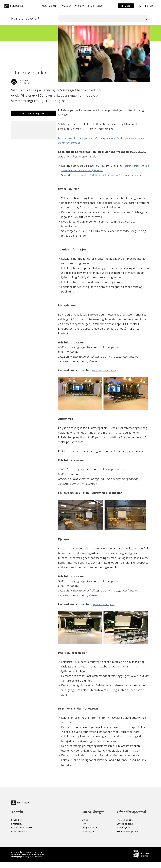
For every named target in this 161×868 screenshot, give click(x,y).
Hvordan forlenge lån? (129, 838)
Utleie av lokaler (20, 838)
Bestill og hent (125, 834)
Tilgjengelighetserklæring (37, 861)
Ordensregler (89, 838)
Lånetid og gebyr (126, 829)
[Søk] (104, 18)
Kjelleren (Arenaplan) (106, 609)
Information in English (23, 834)
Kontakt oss (18, 825)
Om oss (86, 825)
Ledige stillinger (90, 834)
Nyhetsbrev (17, 829)
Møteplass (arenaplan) (106, 375)
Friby (84, 829)
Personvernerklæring (19, 861)
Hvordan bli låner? (127, 825)
